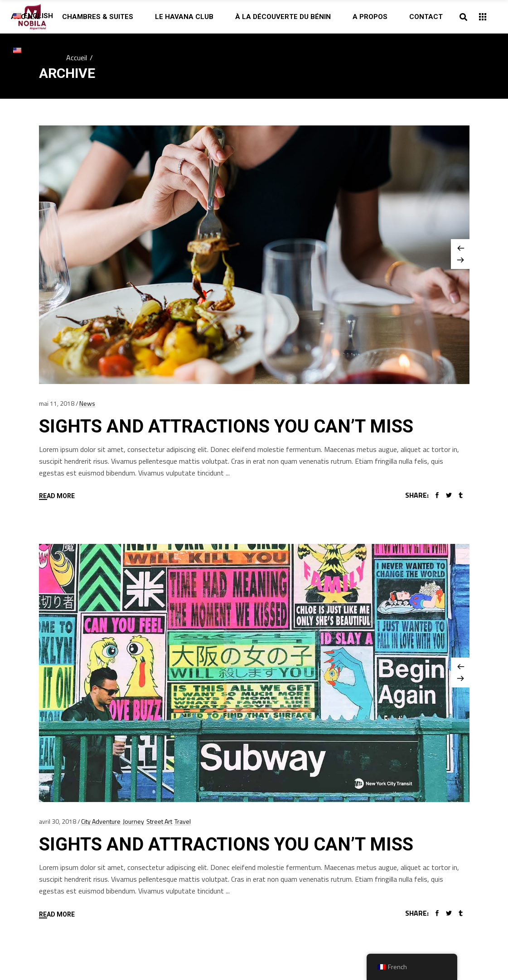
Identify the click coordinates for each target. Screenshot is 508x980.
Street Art (159, 821)
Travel (183, 821)
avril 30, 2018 (58, 821)
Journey (133, 821)
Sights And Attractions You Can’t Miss (226, 426)
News (87, 403)
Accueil (77, 58)
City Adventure (101, 821)
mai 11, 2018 (57, 403)
